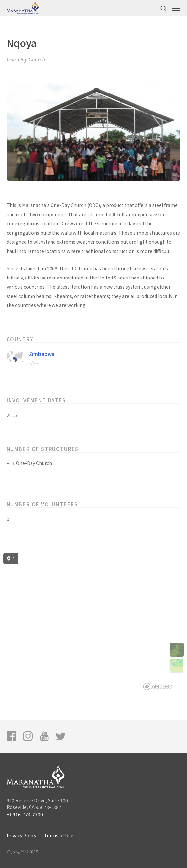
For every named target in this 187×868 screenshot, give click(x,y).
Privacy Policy (21, 835)
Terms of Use (59, 835)
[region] (93, 622)
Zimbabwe (42, 354)
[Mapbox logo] (157, 686)
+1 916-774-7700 (25, 814)
